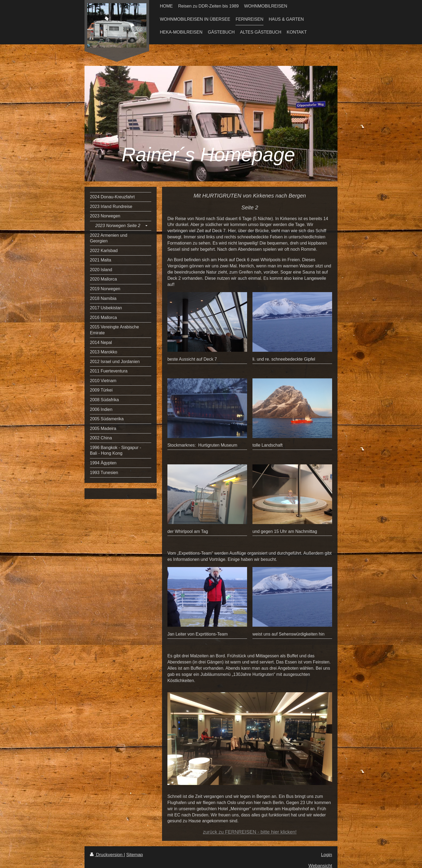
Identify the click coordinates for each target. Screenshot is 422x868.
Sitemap (135, 855)
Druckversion (107, 855)
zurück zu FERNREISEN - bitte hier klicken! (250, 832)
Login (327, 855)
